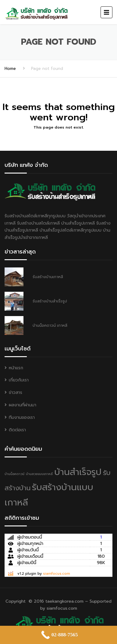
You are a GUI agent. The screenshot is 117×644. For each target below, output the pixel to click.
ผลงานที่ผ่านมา (23, 405)
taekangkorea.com (64, 601)
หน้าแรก (16, 368)
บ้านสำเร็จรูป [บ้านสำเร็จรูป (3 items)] (78, 472)
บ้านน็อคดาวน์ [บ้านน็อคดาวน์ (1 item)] (14, 474)
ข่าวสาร (16, 393)
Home (10, 69)
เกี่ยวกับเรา (19, 380)
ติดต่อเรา (17, 430)
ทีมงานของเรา (22, 417)
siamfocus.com (57, 573)
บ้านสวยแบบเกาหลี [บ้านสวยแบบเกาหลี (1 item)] (39, 474)
